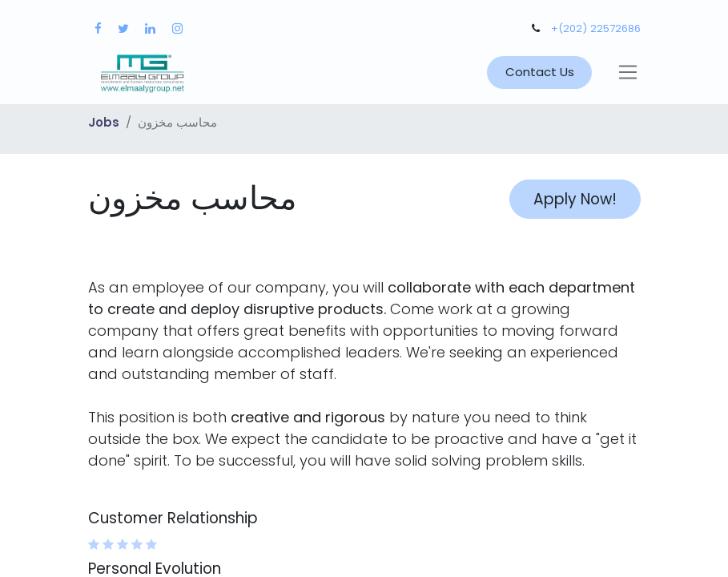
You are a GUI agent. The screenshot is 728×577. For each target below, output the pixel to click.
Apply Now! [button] (575, 199)
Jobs (104, 122)
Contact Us (540, 72)
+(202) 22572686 (596, 28)
